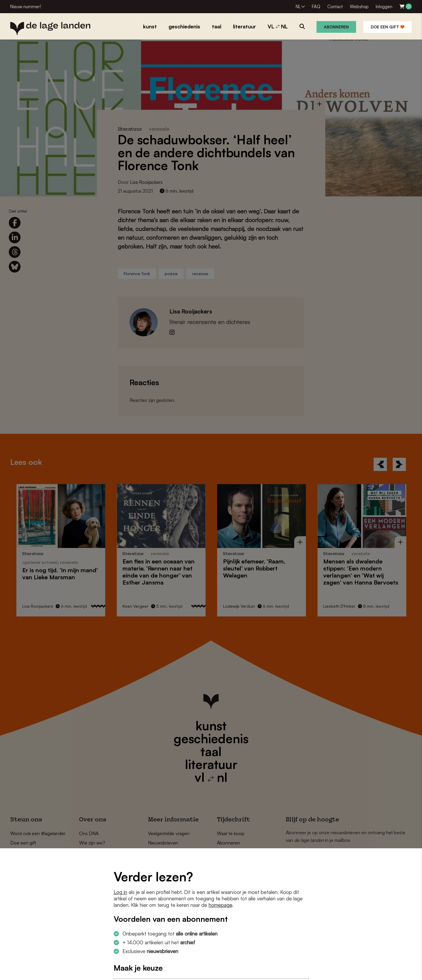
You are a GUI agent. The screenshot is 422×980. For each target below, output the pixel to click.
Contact (335, 7)
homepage (220, 905)
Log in (120, 892)
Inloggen (384, 7)
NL (298, 7)
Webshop (359, 7)
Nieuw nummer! (26, 7)
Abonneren (336, 27)
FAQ (316, 7)
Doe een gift (388, 27)
